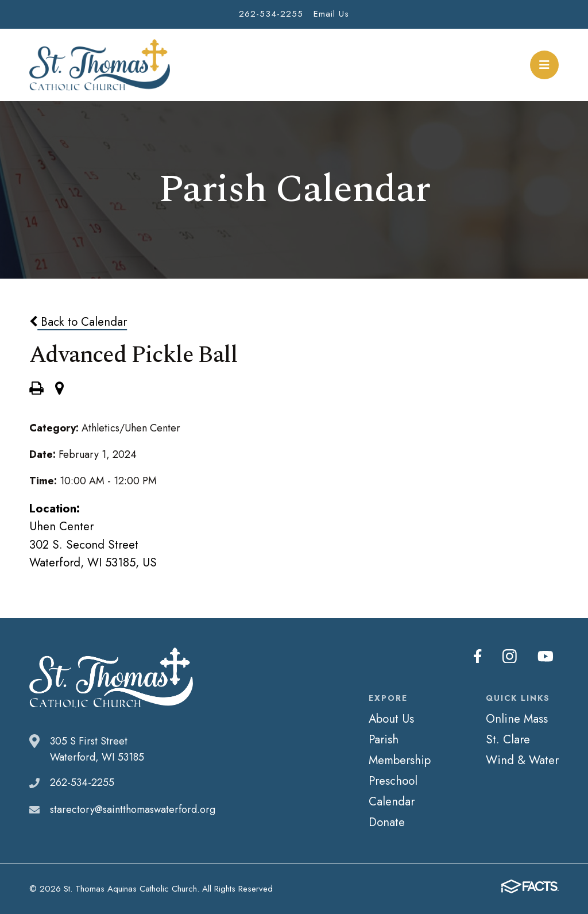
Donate (387, 822)
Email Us (331, 14)
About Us (391, 719)
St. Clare (508, 739)
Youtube (546, 656)
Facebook (481, 656)
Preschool (393, 781)
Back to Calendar (78, 322)
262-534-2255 (271, 14)
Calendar (392, 801)
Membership (400, 760)
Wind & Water (522, 760)
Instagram (512, 656)
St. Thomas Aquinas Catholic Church (100, 65)
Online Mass (517, 719)
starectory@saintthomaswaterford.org (133, 809)
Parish (384, 739)
